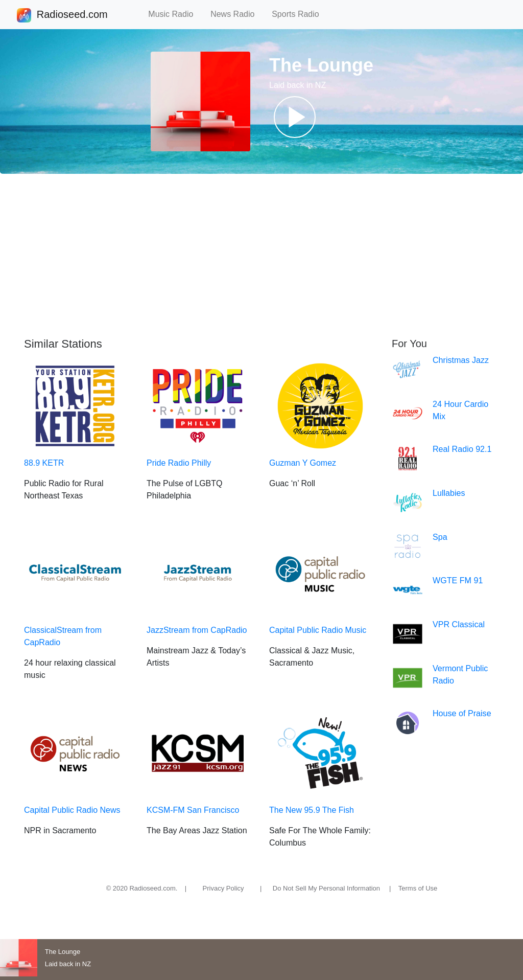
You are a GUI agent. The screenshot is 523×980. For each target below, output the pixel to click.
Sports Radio (300, 14)
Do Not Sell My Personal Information (326, 888)
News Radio (237, 14)
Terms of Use (418, 888)
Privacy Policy (223, 888)
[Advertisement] (261, 256)
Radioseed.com (72, 15)
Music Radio (175, 14)
